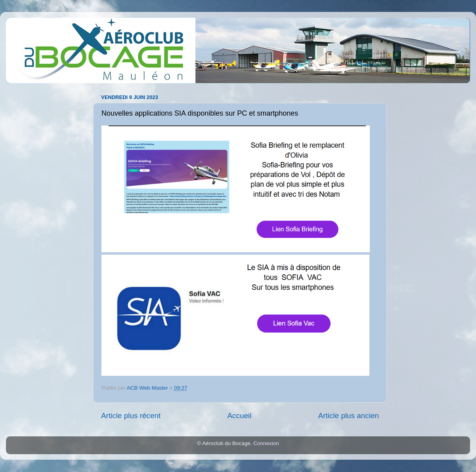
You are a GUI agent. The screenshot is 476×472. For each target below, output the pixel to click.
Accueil (239, 416)
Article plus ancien (349, 416)
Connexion (266, 443)
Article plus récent (131, 416)
